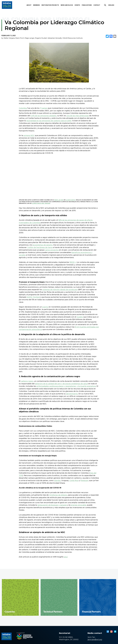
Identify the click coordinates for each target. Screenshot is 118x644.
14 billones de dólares (58, 495)
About (29, 5)
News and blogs (67, 5)
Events (77, 5)
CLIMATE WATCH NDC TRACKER (41, 203)
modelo (80, 317)
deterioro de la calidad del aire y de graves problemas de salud (61, 384)
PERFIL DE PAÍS (59, 200)
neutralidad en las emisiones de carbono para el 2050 (49, 121)
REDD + (73, 262)
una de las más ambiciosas (78, 116)
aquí (66, 557)
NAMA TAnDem (33, 297)
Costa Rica (74, 481)
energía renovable (79, 505)
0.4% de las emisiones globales (43, 116)
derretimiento (72, 394)
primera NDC (29, 136)
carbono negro (27, 381)
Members (36, 5)
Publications (87, 5)
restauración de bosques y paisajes (52, 505)
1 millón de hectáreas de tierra (40, 248)
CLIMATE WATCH (70, 200)
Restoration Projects (50, 5)
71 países (44, 108)
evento (45, 307)
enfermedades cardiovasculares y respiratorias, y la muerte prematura (66, 386)
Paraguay (84, 481)
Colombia (23, 108)
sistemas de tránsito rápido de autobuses (60, 290)
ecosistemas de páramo (43, 245)
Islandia (57, 481)
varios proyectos (52, 250)
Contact (97, 5)
